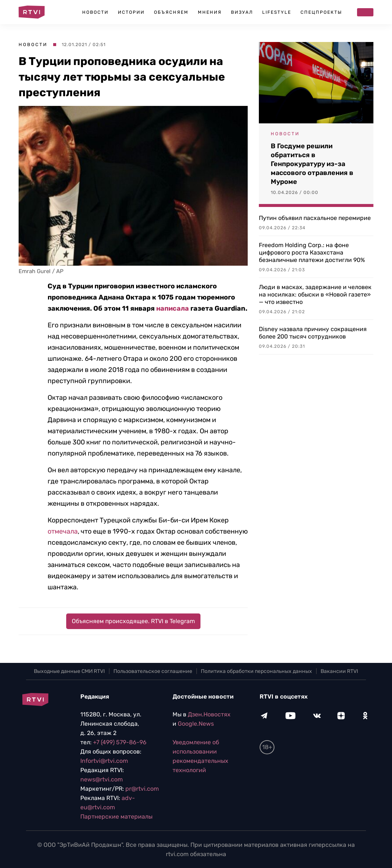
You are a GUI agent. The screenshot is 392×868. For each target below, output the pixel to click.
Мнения (210, 12)
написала (173, 308)
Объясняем (171, 12)
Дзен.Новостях (209, 714)
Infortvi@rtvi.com (104, 761)
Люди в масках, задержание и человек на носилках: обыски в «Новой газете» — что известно (315, 294)
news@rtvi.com (102, 779)
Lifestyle (277, 12)
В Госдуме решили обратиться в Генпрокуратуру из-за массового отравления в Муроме (312, 164)
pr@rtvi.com (142, 789)
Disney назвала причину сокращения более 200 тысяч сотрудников (313, 333)
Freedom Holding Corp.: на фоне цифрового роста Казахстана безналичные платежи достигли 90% (312, 252)
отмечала (63, 531)
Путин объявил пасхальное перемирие (315, 218)
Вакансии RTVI (339, 671)
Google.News (196, 724)
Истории (131, 12)
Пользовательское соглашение (153, 671)
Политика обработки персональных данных (256, 671)
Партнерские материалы (116, 817)
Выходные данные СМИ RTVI (69, 671)
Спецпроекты (321, 12)
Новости (95, 12)
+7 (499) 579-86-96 (120, 742)
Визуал (242, 12)
